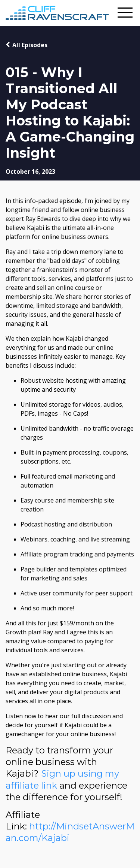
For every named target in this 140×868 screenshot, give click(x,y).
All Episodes (30, 45)
